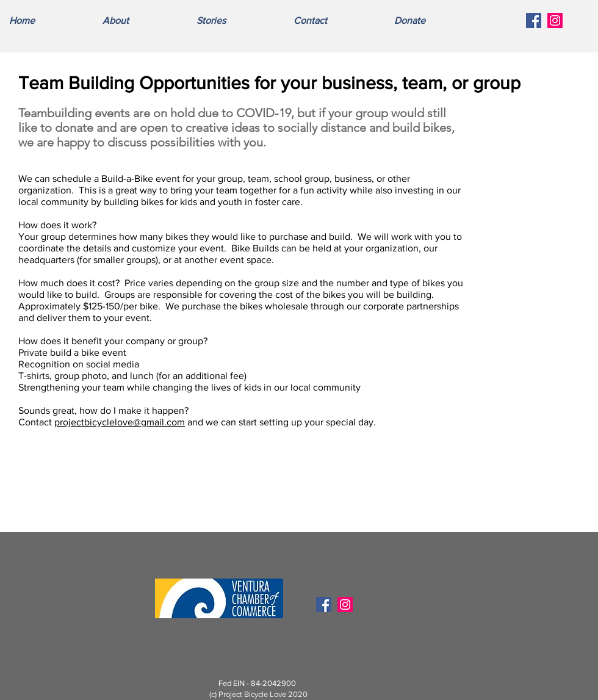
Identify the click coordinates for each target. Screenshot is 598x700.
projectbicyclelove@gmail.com (120, 422)
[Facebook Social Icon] (534, 20)
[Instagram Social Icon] (555, 20)
